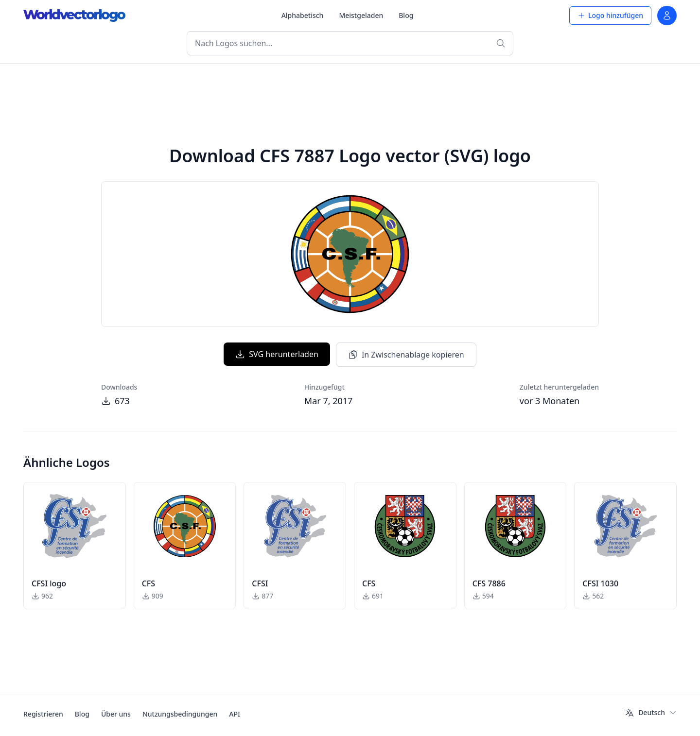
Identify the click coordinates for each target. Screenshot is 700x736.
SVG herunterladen (277, 354)
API (235, 714)
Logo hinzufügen (610, 15)
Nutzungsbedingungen (180, 714)
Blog (406, 15)
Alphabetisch (303, 15)
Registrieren (43, 714)
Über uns (116, 714)
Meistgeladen (361, 15)
